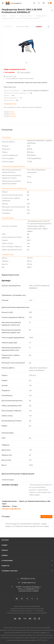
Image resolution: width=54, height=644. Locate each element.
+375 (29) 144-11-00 (28, 579)
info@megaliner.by (28, 583)
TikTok (37, 599)
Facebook (17, 599)
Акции (4, 545)
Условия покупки (10, 571)
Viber (32, 599)
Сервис (5, 555)
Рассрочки (13, 116)
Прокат (5, 550)
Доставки (12, 114)
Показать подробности (11, 509)
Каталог (5, 540)
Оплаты (12, 112)
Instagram (22, 599)
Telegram (27, 599)
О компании (7, 561)
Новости (5, 566)
